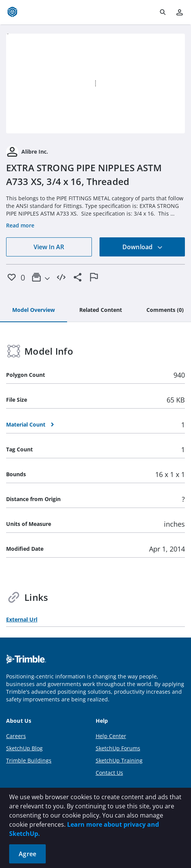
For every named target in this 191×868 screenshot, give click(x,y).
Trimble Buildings (29, 760)
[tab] (34, 310)
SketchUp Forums (118, 748)
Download (143, 247)
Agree (27, 854)
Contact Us (109, 773)
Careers (16, 736)
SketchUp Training (119, 760)
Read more (20, 225)
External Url (22, 619)
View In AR (49, 247)
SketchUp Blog (24, 748)
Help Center (111, 736)
